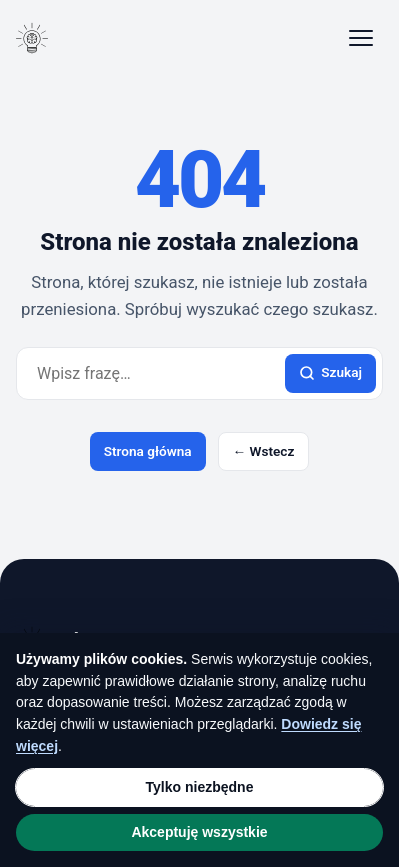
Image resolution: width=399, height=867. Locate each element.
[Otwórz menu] (361, 38)
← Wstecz (264, 451)
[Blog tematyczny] (32, 38)
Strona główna (148, 451)
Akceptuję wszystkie (199, 832)
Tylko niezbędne (200, 787)
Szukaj (330, 372)
